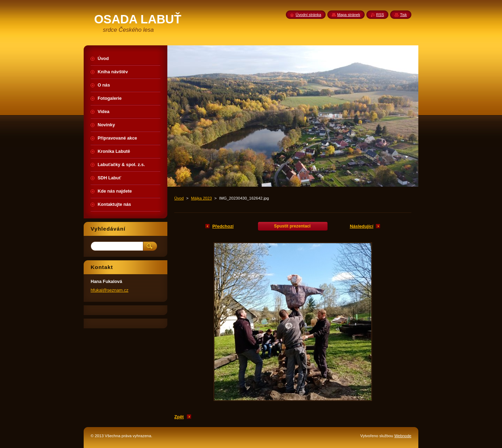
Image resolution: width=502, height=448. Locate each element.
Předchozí (223, 226)
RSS (380, 15)
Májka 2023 (201, 198)
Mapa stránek (349, 15)
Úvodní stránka (308, 15)
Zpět (179, 417)
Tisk (403, 15)
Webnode (403, 436)
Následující (362, 226)
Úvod (179, 198)
